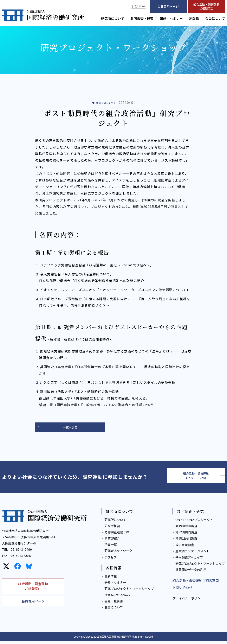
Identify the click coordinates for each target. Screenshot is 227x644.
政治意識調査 (185, 548)
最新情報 (111, 579)
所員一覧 (111, 547)
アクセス (111, 560)
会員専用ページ (33, 604)
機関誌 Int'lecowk (117, 598)
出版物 (194, 18)
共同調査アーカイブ (189, 560)
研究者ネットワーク (118, 553)
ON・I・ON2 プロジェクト (194, 522)
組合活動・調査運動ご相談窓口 (206, 6)
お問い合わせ (182, 590)
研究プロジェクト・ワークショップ (129, 591)
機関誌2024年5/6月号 (150, 206)
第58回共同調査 (186, 541)
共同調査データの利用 (191, 572)
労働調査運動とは (117, 535)
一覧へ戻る (70, 428)
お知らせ (138, 7)
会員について (215, 18)
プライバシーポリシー (188, 601)
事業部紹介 (112, 541)
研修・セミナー (171, 18)
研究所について (113, 18)
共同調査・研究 (142, 18)
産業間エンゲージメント (192, 554)
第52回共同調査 (186, 535)
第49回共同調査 (186, 529)
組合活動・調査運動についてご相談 (196, 478)
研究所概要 (112, 529)
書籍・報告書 (114, 604)
